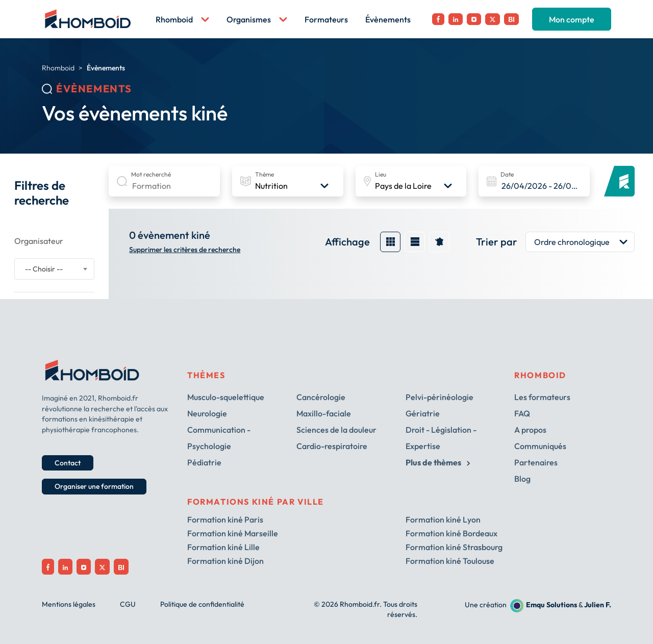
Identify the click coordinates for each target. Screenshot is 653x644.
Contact (68, 463)
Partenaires (536, 462)
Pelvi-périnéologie (439, 397)
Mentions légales (69, 604)
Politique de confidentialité (202, 604)
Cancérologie (321, 397)
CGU (128, 604)
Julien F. (598, 605)
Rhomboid (182, 19)
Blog (522, 479)
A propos (530, 430)
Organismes (257, 19)
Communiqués (540, 446)
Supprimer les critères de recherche (185, 250)
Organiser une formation (94, 486)
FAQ (522, 413)
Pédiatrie (204, 462)
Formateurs (326, 19)
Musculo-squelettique (226, 397)
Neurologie (207, 413)
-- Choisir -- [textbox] (44, 269)
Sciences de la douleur (336, 430)
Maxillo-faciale (324, 413)
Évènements (388, 19)
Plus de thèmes (438, 462)
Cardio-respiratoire (332, 446)
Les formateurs (542, 397)
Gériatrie (423, 413)
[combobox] (54, 269)
